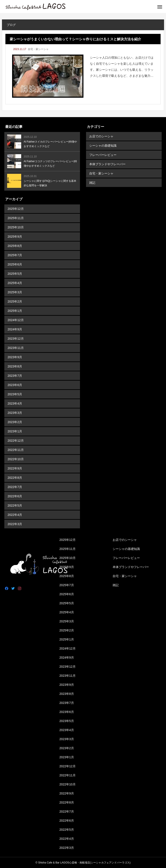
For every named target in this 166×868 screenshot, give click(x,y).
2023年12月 (16, 339)
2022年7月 (15, 487)
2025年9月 (15, 237)
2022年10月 (16, 459)
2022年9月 (15, 468)
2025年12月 (16, 209)
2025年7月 (15, 255)
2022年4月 (15, 515)
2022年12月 (16, 441)
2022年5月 (15, 505)
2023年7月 (15, 376)
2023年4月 (15, 403)
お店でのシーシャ (101, 136)
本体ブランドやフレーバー (107, 164)
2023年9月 (15, 357)
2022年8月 (15, 478)
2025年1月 (15, 311)
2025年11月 (16, 218)
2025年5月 (15, 274)
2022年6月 (15, 496)
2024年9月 (15, 329)
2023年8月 (15, 366)
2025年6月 (15, 264)
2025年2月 (15, 301)
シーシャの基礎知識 (103, 146)
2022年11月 (16, 450)
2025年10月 (16, 227)
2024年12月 (16, 320)
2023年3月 (15, 413)
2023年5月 (15, 394)
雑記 (92, 183)
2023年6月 (15, 385)
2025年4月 (15, 283)
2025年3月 (15, 292)
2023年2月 (15, 422)
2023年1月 (15, 431)
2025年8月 (15, 246)
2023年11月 (16, 348)
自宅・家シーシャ (38, 49)
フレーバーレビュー (103, 155)
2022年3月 (15, 524)
